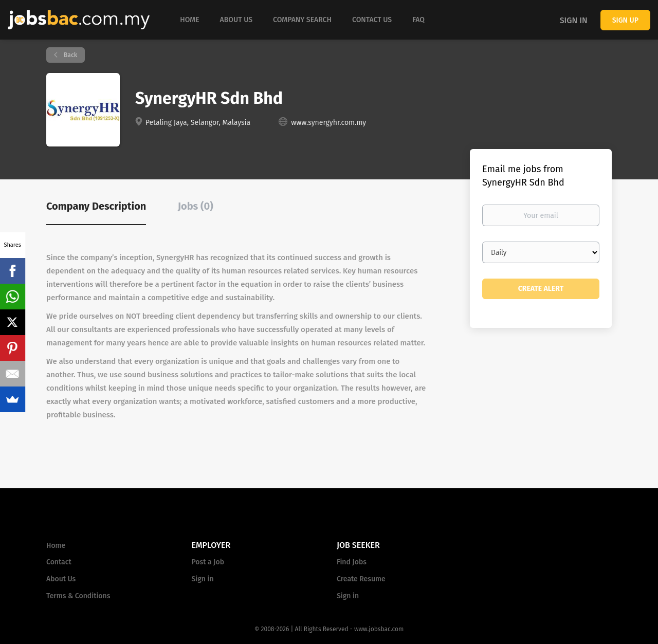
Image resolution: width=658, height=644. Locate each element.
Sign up (625, 20)
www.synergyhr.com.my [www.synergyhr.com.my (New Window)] (328, 123)
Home (56, 546)
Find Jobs (352, 562)
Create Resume (361, 579)
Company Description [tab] (96, 206)
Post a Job (208, 562)
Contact (59, 562)
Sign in (574, 20)
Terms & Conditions (78, 596)
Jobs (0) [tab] (196, 206)
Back (70, 55)
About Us (61, 579)
